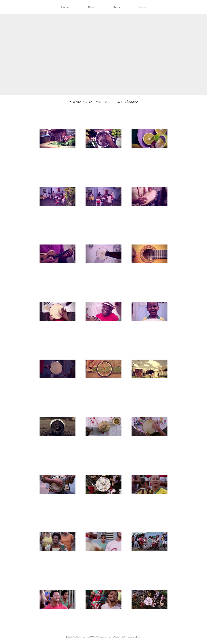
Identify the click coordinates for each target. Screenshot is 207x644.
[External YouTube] (103, 55)
